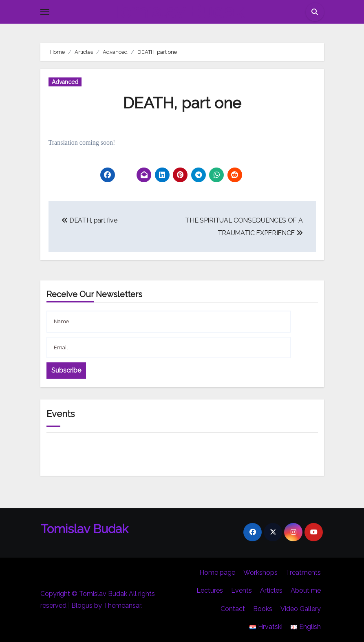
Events (242, 590)
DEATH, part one (182, 103)
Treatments (303, 573)
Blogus (82, 606)
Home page (217, 573)
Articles (271, 590)
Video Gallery (301, 609)
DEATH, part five (89, 220)
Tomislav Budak (177, 12)
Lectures (210, 590)
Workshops (260, 573)
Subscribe (66, 370)
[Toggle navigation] (45, 12)
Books (263, 609)
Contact (233, 609)
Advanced (65, 82)
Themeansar (122, 606)
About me (306, 590)
